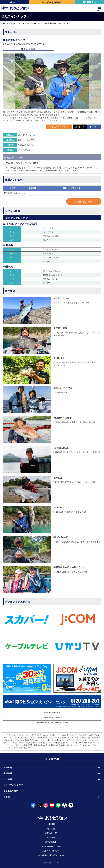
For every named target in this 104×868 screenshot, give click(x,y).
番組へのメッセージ (59, 127)
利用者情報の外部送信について (51, 855)
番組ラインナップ (16, 23)
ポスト (80, 127)
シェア (94, 127)
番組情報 (8, 773)
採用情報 (51, 837)
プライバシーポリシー (51, 846)
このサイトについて (51, 851)
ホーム (15, 2)
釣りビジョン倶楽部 (52, 2)
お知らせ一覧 (51, 833)
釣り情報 (8, 779)
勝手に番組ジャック (32, 23)
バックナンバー (84, 201)
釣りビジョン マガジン (14, 785)
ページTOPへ (52, 759)
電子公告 (51, 829)
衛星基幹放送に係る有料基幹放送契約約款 (52, 722)
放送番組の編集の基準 (52, 712)
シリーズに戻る (28, 49)
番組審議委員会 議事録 (52, 717)
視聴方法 (89, 2)
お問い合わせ (51, 842)
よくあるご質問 (11, 791)
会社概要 (51, 824)
